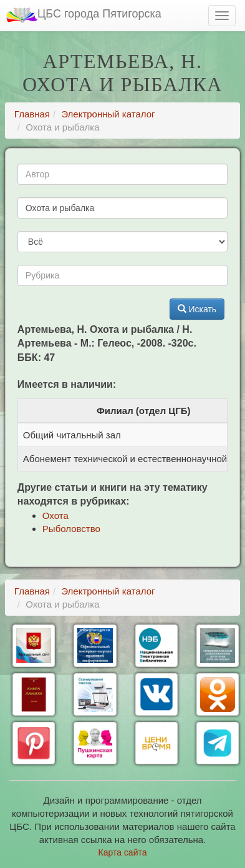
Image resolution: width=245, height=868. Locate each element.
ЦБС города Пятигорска (84, 15)
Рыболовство (71, 529)
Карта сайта (123, 852)
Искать (197, 309)
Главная (32, 114)
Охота (55, 515)
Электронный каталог (108, 114)
